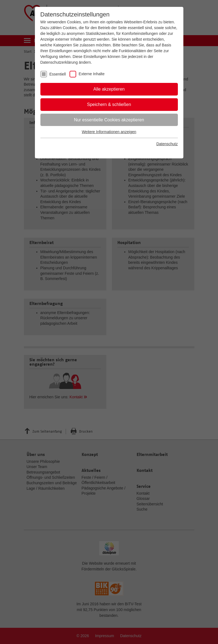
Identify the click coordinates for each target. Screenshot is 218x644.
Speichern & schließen (109, 104)
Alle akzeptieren (109, 89)
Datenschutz (167, 144)
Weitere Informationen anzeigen (109, 132)
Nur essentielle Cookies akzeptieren (109, 120)
